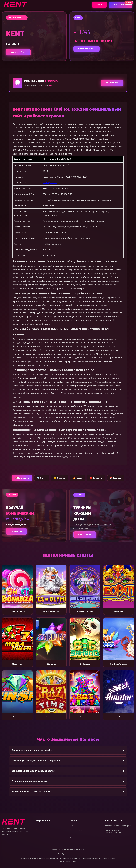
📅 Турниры (116, 478)
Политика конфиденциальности (48, 834)
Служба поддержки (78, 830)
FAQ (71, 826)
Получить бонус (86, 49)
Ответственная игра (44, 838)
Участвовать (85, 535)
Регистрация (123, 4)
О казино (39, 826)
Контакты (74, 838)
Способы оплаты (76, 834)
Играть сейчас (18, 52)
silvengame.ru (50, 182)
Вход (99, 5)
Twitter (117, 826)
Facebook (108, 826)
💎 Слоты (42, 478)
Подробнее (16, 531)
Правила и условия (43, 830)
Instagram (127, 826)
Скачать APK (112, 83)
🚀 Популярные (22, 478)
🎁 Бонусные (96, 478)
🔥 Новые (78, 478)
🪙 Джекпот (59, 478)
